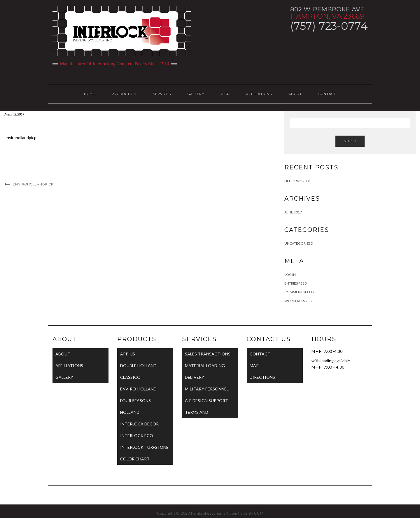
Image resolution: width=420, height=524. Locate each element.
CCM (259, 513)
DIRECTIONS (262, 377)
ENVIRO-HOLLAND (138, 389)
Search (350, 141)
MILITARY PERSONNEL (207, 389)
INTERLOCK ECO (137, 436)
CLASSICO (130, 377)
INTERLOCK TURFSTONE (144, 447)
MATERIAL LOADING (205, 366)
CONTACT (327, 94)
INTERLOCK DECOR (139, 424)
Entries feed (296, 283)
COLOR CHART (135, 459)
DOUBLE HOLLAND (138, 366)
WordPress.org (299, 301)
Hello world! (297, 181)
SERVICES (162, 94)
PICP (225, 94)
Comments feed (299, 292)
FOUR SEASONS (135, 401)
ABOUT (295, 94)
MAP (254, 366)
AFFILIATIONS (259, 94)
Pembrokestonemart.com (214, 513)
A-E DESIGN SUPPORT (206, 401)
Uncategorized (299, 243)
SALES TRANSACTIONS (208, 354)
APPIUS (128, 354)
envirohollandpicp (20, 137)
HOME (90, 94)
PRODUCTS (124, 94)
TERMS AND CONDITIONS (198, 414)
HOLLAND (130, 412)
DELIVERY (195, 377)
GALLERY (196, 94)
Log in (290, 275)
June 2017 (293, 212)
